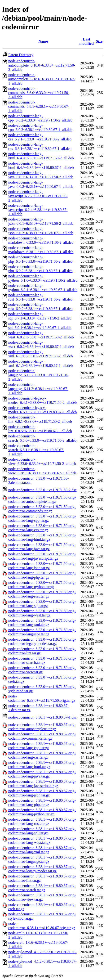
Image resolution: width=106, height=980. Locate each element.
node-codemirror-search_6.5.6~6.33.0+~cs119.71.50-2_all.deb (42, 438)
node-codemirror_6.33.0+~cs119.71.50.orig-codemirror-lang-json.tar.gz (42, 566)
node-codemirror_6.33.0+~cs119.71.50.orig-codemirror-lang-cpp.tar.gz (42, 518)
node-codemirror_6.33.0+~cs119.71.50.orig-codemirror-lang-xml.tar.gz (42, 623)
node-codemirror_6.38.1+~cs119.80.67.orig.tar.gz (42, 926)
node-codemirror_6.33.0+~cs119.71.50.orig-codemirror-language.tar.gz (42, 632)
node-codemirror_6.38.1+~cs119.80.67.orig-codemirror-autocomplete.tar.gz (42, 727)
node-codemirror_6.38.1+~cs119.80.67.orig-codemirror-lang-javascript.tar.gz (42, 784)
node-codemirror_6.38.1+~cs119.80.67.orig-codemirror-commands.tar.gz (42, 736)
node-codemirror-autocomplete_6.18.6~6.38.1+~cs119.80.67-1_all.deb (42, 79)
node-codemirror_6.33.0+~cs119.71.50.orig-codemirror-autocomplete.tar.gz (42, 499)
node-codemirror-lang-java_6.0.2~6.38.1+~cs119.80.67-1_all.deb (41, 184)
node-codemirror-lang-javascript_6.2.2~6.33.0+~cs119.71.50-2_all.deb (38, 196)
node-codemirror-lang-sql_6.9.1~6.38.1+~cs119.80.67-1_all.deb (40, 326)
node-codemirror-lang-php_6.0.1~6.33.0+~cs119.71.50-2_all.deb (40, 259)
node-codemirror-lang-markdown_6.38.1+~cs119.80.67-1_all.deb (41, 250)
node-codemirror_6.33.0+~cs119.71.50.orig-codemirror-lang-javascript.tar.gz (42, 556)
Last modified (86, 41)
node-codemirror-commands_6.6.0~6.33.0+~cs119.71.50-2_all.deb (39, 93)
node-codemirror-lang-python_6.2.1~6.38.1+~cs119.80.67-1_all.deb (43, 288)
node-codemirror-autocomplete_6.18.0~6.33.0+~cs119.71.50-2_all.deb (42, 65)
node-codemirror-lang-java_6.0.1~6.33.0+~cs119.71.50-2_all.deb (41, 175)
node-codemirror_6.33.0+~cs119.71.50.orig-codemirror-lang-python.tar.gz (42, 585)
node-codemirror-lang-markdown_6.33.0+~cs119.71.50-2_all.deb (41, 240)
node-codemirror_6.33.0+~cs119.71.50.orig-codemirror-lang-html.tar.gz (42, 537)
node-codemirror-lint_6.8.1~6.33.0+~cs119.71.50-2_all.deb (40, 419)
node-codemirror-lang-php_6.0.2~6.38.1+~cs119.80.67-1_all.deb (40, 269)
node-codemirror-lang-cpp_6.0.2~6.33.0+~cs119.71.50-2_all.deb (40, 118)
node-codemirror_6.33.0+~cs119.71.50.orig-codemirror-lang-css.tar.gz (42, 528)
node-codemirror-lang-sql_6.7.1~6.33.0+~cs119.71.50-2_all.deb (40, 316)
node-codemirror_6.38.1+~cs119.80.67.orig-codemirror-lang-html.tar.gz (42, 765)
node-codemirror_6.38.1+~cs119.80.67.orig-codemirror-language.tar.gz (42, 859)
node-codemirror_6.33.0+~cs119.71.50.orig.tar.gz (42, 698)
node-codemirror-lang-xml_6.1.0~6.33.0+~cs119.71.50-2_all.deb (40, 354)
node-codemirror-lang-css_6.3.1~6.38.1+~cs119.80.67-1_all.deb (40, 146)
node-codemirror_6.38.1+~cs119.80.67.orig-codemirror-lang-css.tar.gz (42, 755)
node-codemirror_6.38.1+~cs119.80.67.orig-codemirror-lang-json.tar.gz (42, 793)
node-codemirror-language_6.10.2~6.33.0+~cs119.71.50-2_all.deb (38, 375)
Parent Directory (21, 55)
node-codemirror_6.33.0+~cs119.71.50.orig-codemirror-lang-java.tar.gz (42, 547)
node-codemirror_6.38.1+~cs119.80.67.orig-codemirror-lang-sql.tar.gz (42, 831)
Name (43, 41)
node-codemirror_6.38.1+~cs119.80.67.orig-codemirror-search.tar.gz (42, 888)
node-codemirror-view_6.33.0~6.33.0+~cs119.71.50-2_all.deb (42, 461)
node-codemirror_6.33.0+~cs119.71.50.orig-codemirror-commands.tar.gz (42, 509)
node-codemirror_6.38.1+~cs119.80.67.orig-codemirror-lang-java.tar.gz (42, 774)
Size (99, 41)
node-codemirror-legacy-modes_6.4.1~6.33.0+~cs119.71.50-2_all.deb (42, 400)
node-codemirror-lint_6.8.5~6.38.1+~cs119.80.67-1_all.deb (40, 429)
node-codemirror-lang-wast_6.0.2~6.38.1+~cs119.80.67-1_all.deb (41, 344)
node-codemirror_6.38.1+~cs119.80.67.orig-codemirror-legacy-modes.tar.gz (42, 869)
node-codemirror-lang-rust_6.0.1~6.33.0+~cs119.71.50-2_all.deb (40, 297)
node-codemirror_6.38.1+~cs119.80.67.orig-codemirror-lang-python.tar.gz (42, 812)
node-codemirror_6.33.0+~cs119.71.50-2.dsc (42, 490)
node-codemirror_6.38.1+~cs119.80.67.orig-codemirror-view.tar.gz (42, 897)
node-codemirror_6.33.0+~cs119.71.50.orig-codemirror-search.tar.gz (42, 660)
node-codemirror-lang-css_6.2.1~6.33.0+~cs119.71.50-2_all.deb (40, 137)
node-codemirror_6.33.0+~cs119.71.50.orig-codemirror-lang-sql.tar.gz (42, 604)
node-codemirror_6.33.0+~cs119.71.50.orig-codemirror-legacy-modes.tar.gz (42, 641)
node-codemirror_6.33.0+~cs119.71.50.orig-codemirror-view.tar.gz (42, 670)
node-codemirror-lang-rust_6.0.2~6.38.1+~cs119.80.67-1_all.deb (40, 307)
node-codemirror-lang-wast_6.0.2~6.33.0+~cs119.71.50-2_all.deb (41, 335)
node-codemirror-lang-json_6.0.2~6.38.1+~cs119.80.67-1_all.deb (41, 231)
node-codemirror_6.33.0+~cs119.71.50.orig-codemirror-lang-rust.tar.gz (42, 594)
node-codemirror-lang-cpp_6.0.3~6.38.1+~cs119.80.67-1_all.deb (40, 128)
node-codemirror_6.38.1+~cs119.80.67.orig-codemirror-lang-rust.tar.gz (42, 821)
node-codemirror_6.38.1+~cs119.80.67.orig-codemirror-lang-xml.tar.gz (42, 850)
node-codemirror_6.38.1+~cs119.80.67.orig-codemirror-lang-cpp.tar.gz (42, 746)
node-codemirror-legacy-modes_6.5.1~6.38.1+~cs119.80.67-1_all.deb (42, 410)
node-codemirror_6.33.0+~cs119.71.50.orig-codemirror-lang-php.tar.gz (42, 575)
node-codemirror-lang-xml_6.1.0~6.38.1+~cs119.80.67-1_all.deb (40, 363)
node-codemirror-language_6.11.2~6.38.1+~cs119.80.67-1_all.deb (38, 389)
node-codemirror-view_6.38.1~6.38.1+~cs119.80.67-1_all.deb (42, 471)
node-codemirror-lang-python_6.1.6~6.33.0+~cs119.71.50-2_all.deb (43, 278)
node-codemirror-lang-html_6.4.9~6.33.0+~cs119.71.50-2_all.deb (41, 156)
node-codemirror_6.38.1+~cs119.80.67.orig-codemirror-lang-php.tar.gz (42, 802)
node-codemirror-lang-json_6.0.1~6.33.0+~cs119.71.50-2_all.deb (41, 221)
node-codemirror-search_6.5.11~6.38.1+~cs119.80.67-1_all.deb (36, 450)
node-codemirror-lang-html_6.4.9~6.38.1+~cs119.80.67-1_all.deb (41, 165)
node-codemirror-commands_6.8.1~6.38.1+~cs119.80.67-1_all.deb (39, 106)
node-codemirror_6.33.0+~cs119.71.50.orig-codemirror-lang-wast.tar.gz (42, 613)
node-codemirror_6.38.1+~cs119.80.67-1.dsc (42, 717)
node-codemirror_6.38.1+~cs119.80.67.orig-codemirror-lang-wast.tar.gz (42, 840)
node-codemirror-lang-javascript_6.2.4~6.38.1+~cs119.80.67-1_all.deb (38, 210)
